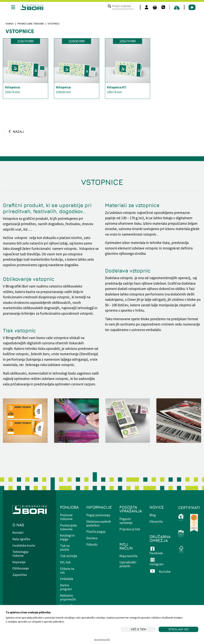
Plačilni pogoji (96, 532)
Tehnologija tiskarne (20, 554)
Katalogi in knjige (67, 537)
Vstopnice (20, 31)
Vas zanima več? (102, 639)
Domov (10, 24)
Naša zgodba (21, 539)
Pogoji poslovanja (98, 515)
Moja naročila (128, 556)
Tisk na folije (69, 556)
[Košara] (152, 7)
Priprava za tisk (130, 529)
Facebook (156, 551)
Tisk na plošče (65, 548)
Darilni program (66, 587)
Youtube (160, 572)
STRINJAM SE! (178, 629)
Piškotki (92, 545)
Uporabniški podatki (128, 564)
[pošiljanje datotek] (174, 7)
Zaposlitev (20, 575)
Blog (153, 515)
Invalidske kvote (24, 546)
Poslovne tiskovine (66, 517)
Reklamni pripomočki (68, 597)
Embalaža (67, 579)
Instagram (156, 562)
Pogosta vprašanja (126, 521)
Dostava (92, 538)
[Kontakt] (161, 7)
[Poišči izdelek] (107, 6)
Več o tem (138, 629)
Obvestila (156, 522)
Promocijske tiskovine (31, 24)
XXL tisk (65, 562)
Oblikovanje (21, 568)
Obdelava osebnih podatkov (99, 523)
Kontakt (18, 533)
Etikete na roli (67, 571)
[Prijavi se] (144, 7)
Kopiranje (19, 562)
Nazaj (18, 132)
